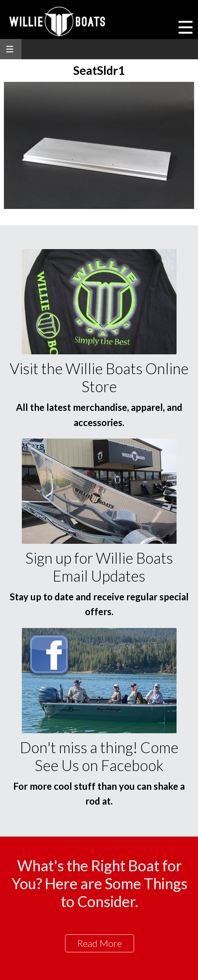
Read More (100, 943)
